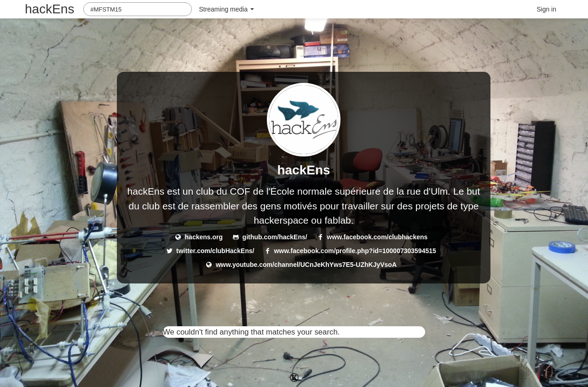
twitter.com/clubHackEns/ (215, 251)
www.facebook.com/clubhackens (377, 237)
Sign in (546, 9)
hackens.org (204, 237)
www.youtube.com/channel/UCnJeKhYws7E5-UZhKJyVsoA (306, 265)
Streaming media (226, 9)
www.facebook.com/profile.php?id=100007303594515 (355, 251)
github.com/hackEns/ (275, 237)
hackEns (49, 9)
